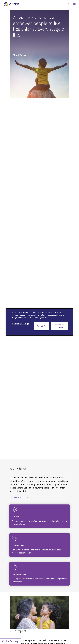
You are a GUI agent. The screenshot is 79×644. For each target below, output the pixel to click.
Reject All (42, 326)
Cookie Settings (11, 641)
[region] (40, 322)
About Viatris (19, 55)
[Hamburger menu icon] (73, 4)
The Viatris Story (17, 497)
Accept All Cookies (59, 326)
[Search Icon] (68, 4)
